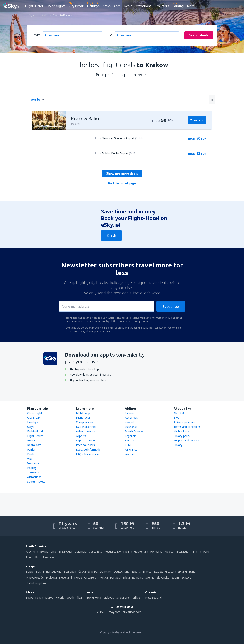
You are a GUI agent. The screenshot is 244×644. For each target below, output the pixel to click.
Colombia (81, 552)
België (30, 572)
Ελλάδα (158, 572)
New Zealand (153, 597)
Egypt (29, 597)
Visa (30, 459)
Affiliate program (184, 422)
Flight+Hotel (34, 6)
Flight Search (35, 436)
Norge (78, 577)
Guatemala (141, 552)
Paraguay (49, 557)
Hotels (31, 440)
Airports (81, 436)
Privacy (178, 445)
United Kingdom (36, 583)
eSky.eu (102, 612)
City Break (76, 6)
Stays (107, 6)
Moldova (51, 577)
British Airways (134, 431)
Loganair (130, 436)
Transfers (162, 6)
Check (111, 235)
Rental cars (34, 445)
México (169, 552)
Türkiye (136, 597)
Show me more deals (122, 173)
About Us (179, 413)
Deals (128, 6)
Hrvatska (170, 572)
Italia (192, 572)
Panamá (196, 552)
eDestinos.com (132, 612)
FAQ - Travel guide (87, 454)
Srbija (126, 577)
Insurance (33, 463)
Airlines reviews (85, 431)
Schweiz (187, 577)
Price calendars (85, 445)
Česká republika (88, 572)
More (191, 6)
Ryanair (129, 413)
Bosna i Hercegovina (49, 572)
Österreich (91, 577)
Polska (104, 577)
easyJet (129, 422)
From (36, 35)
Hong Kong (94, 597)
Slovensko (163, 577)
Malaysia (109, 597)
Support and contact (187, 440)
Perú (206, 552)
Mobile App (83, 413)
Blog (177, 418)
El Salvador (66, 552)
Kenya (39, 597)
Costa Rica (96, 552)
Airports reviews (86, 440)
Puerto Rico (33, 557)
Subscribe (171, 306)
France (147, 572)
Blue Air (130, 440)
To (110, 35)
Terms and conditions (187, 427)
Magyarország (35, 577)
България (70, 572)
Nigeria (60, 597)
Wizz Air (130, 454)
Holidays (93, 6)
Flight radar (83, 418)
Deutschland (121, 572)
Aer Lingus (131, 418)
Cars (117, 6)
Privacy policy (182, 436)
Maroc (49, 597)
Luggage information (89, 450)
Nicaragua (182, 552)
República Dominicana (118, 552)
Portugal (115, 577)
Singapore (123, 597)
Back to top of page (122, 183)
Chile (54, 552)
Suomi (175, 577)
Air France (131, 450)
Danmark (106, 572)
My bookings (182, 431)
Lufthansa (131, 427)
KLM (128, 445)
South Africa (74, 597)
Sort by (35, 99)
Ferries (31, 450)
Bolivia (44, 552)
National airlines (86, 427)
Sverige (150, 577)
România (138, 577)
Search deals (199, 35)
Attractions (143, 6)
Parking (178, 6)
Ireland (183, 572)
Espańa (136, 572)
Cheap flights (56, 6)
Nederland (65, 577)
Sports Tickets (36, 482)
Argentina (32, 552)
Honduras (156, 552)
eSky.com (114, 612)
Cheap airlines (85, 422)
